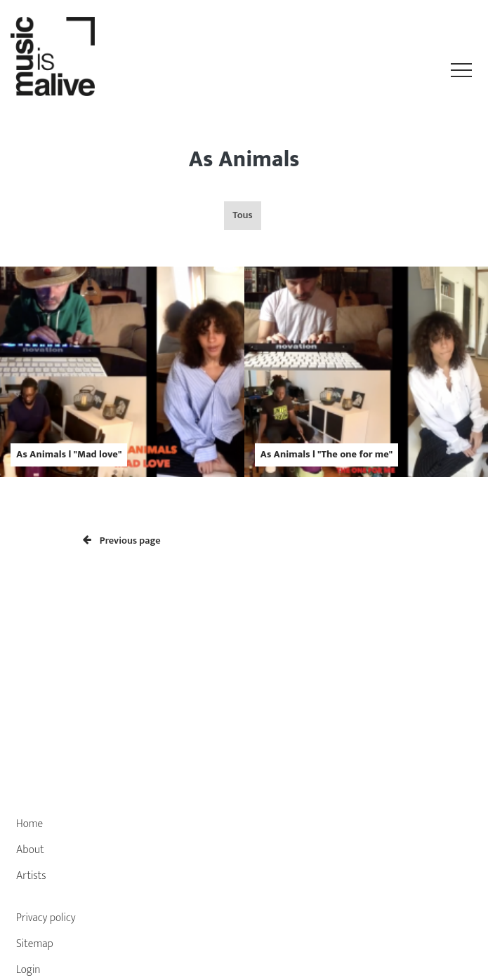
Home (29, 824)
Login (28, 970)
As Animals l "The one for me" (327, 455)
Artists (31, 876)
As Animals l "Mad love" (69, 455)
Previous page (122, 541)
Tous (242, 215)
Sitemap (35, 944)
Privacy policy (46, 918)
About (30, 850)
